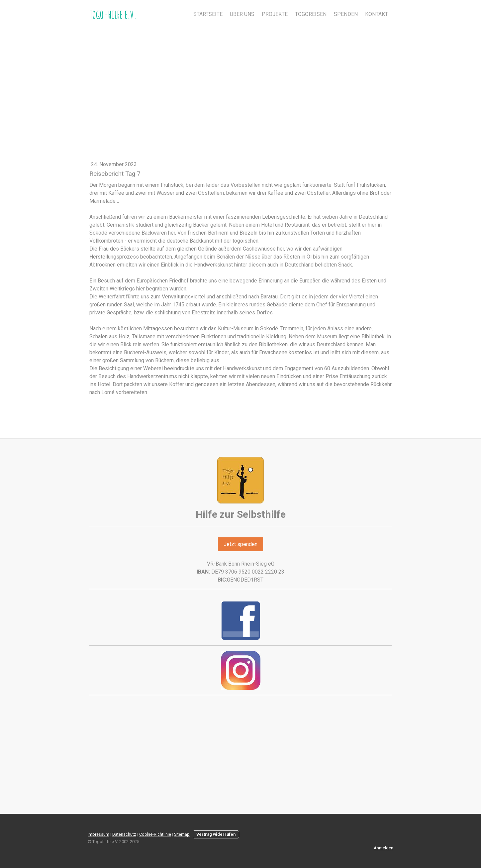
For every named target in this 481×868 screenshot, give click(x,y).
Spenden (346, 14)
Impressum (98, 834)
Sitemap (182, 834)
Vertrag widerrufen (216, 834)
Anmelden (384, 848)
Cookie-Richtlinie (155, 834)
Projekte (275, 14)
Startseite (208, 14)
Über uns (242, 14)
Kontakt (377, 14)
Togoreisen (311, 14)
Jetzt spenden (241, 544)
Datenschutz (124, 834)
